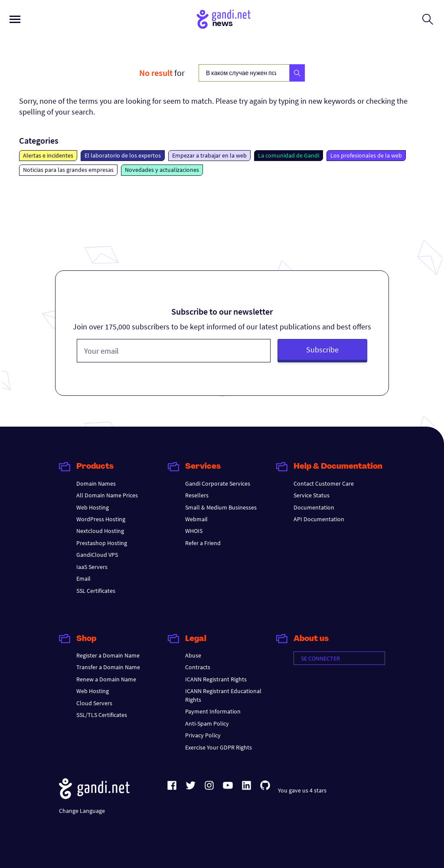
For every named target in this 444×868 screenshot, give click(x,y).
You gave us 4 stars (302, 790)
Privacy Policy (203, 735)
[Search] (297, 73)
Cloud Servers (94, 703)
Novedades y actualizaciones (162, 170)
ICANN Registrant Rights (216, 679)
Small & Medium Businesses (221, 507)
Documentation (314, 507)
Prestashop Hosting (102, 543)
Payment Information (213, 711)
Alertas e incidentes (48, 155)
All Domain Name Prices (107, 495)
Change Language (82, 811)
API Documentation (319, 519)
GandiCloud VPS (97, 555)
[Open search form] (428, 19)
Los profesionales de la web (366, 155)
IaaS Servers (92, 567)
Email (83, 579)
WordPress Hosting (101, 519)
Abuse (193, 655)
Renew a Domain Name (106, 679)
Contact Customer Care (324, 483)
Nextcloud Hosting (100, 531)
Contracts (198, 667)
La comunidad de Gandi (289, 155)
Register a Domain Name (108, 655)
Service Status (312, 495)
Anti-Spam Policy (207, 723)
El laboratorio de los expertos (123, 155)
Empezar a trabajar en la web (209, 155)
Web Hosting (93, 507)
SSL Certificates (96, 591)
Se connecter (320, 658)
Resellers (197, 495)
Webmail (196, 519)
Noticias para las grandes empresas (68, 170)
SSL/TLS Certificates (102, 715)
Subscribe (322, 350)
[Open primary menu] (15, 19)
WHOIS (194, 531)
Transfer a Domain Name (108, 667)
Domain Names (96, 483)
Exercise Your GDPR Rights (219, 747)
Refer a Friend (203, 543)
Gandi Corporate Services (218, 483)
